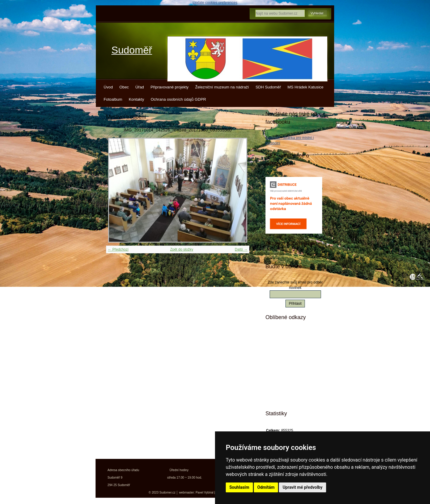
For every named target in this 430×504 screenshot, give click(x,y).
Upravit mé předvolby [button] (302, 487)
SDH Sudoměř (268, 87)
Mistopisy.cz (286, 336)
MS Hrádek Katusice (305, 87)
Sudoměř (132, 50)
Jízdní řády (285, 388)
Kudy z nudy (287, 346)
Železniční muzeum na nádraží (222, 87)
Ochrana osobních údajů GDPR (178, 99)
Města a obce (287, 398)
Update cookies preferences (215, 3)
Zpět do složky (182, 249)
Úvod (108, 87)
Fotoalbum (113, 99)
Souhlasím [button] (239, 487)
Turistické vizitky (290, 356)
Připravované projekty (170, 87)
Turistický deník (289, 367)
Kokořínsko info (290, 377)
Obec (124, 87)
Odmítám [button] (266, 487)
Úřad (140, 87)
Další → (241, 249)
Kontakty (136, 99)
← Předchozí (118, 249)
